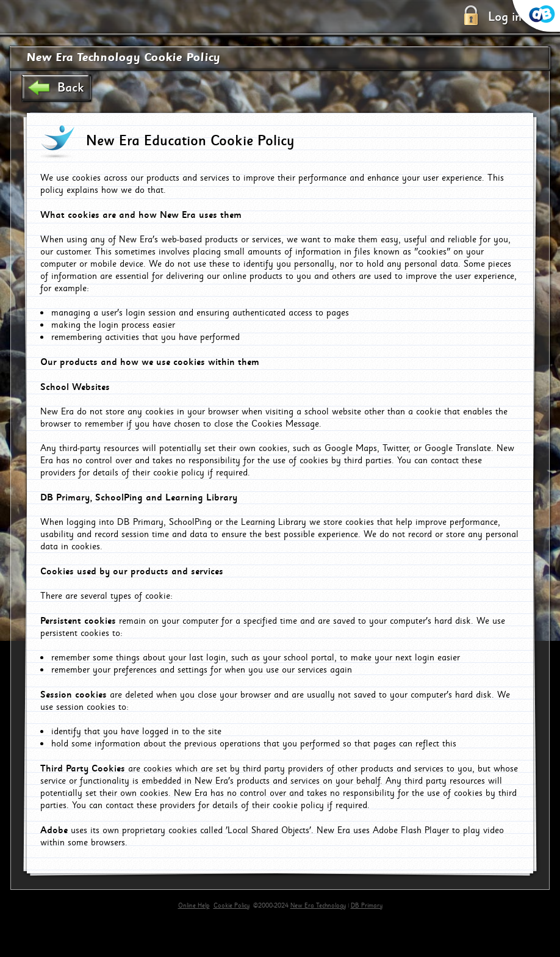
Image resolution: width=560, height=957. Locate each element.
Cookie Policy (232, 906)
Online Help (194, 906)
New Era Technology (318, 906)
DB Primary (367, 906)
